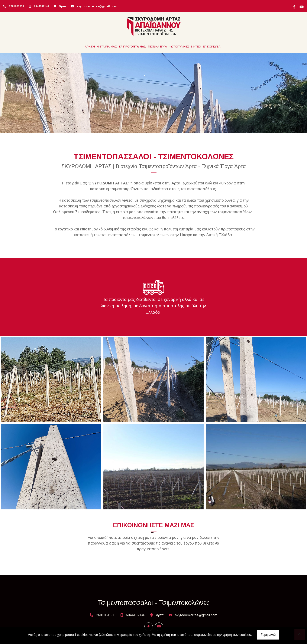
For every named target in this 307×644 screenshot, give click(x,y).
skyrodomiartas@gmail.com (97, 6)
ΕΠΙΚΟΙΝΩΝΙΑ (212, 47)
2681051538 (16, 6)
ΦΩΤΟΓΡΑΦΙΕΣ (179, 47)
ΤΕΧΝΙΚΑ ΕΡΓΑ (157, 47)
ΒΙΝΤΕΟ (196, 47)
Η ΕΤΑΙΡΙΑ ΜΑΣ (107, 47)
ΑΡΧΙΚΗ (90, 47)
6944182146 (41, 6)
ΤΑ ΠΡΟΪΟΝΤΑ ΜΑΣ (132, 47)
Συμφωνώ (268, 635)
